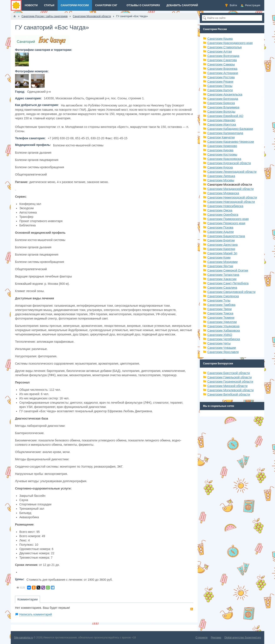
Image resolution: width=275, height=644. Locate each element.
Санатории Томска (220, 313)
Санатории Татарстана (223, 275)
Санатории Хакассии (222, 279)
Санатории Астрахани (223, 73)
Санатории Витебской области (229, 394)
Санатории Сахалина (222, 288)
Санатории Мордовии (222, 262)
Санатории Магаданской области (231, 189)
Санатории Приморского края (228, 219)
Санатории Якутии (220, 266)
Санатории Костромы (222, 155)
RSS (192, 609)
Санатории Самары (221, 64)
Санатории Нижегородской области (232, 197)
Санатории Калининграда (225, 133)
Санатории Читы (219, 343)
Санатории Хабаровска (224, 330)
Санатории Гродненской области (230, 382)
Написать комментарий (36, 614)
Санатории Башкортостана (226, 236)
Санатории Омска (220, 210)
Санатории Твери (219, 309)
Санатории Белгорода (223, 99)
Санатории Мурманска (223, 193)
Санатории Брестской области (229, 373)
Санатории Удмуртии (222, 322)
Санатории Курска (220, 167)
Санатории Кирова (220, 150)
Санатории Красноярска (224, 159)
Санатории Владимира (223, 107)
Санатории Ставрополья (225, 47)
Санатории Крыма (220, 39)
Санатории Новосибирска (225, 206)
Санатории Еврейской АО (225, 116)
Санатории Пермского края (226, 223)
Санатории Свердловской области (231, 292)
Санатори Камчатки (221, 137)
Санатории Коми (219, 258)
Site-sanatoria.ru (23, 638)
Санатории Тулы (219, 300)
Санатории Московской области (230, 185)
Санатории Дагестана (222, 245)
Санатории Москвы (221, 180)
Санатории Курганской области (229, 163)
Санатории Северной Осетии (228, 270)
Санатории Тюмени (221, 318)
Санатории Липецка (221, 176)
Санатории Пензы (220, 86)
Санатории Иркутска (222, 124)
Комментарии (27, 599)
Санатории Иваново (221, 120)
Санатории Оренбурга (223, 215)
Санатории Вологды (221, 112)
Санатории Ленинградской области (232, 172)
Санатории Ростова (221, 77)
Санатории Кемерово (222, 146)
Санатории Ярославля (223, 352)
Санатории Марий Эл (222, 253)
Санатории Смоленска (223, 296)
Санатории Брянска (221, 103)
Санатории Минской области (227, 386)
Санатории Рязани (220, 82)
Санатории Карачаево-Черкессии (231, 142)
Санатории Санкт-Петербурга (228, 283)
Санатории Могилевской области (231, 390)
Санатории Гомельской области (230, 377)
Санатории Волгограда (223, 56)
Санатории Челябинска (224, 339)
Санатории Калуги (220, 90)
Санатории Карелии (221, 249)
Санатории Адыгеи (221, 232)
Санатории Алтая (220, 52)
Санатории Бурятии (221, 240)
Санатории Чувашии (222, 348)
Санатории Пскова (220, 227)
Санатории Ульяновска (223, 326)
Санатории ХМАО (220, 335)
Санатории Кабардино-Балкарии (230, 129)
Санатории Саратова (222, 60)
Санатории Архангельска (225, 94)
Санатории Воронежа (222, 69)
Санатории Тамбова (221, 305)
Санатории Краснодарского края (230, 43)
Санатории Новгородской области (231, 202)
